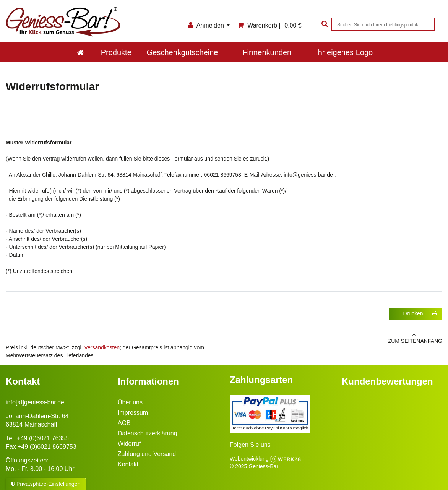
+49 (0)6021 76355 (43, 438)
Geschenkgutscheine (183, 52)
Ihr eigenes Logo (344, 52)
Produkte (116, 52)
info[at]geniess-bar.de (35, 402)
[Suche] (324, 24)
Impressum (133, 413)
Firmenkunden (267, 52)
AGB (124, 423)
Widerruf (129, 444)
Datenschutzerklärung (148, 433)
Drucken (420, 313)
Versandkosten (102, 347)
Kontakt (128, 464)
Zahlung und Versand (147, 454)
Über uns (130, 402)
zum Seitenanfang (336, 338)
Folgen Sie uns (250, 445)
